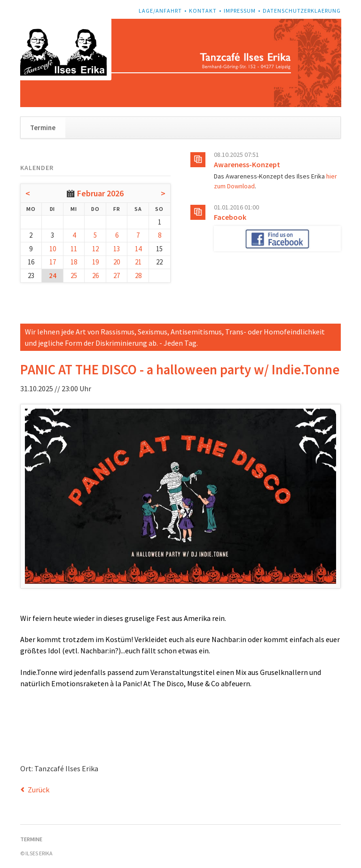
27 (117, 275)
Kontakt (203, 11)
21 (138, 262)
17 (53, 262)
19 (95, 262)
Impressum (240, 11)
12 (95, 249)
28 (138, 275)
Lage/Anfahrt (160, 11)
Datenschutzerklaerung (302, 11)
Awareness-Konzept (247, 164)
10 (53, 249)
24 (53, 275)
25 (74, 275)
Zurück (39, 790)
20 (117, 262)
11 (74, 249)
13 (117, 249)
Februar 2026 (100, 193)
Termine (43, 128)
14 (138, 249)
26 (95, 275)
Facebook (230, 217)
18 (74, 262)
